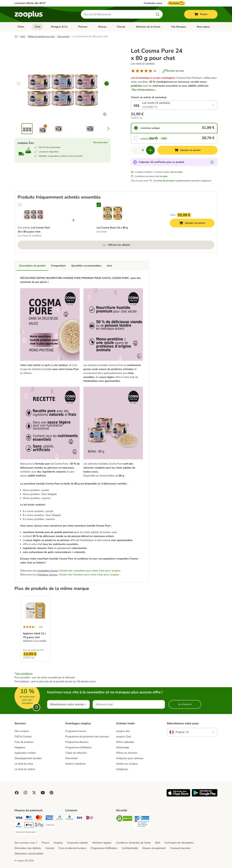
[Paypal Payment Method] (19, 826)
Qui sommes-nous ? (26, 843)
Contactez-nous (153, 3)
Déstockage (123, 747)
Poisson (83, 27)
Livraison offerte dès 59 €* (30, 3)
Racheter (176, 3)
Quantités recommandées (86, 266)
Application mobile (25, 753)
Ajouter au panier (196, 223)
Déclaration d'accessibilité (29, 854)
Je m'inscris (185, 704)
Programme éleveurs (77, 742)
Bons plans (203, 27)
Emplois (58, 843)
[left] (18, 84)
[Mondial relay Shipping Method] (90, 818)
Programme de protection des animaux (87, 737)
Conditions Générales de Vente (133, 843)
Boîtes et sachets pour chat (41, 36)
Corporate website (77, 843)
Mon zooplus (22, 731)
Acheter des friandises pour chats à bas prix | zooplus (89, 575)
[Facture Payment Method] (50, 825)
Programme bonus (76, 731)
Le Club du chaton (25, 769)
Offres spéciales (125, 742)
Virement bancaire (180, 848)
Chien (21, 27)
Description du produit (32, 266)
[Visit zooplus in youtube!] (43, 793)
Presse (45, 843)
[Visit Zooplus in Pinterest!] (51, 793)
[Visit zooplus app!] (178, 796)
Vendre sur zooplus (127, 764)
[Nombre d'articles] (143, 150)
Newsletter (72, 758)
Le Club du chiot (24, 764)
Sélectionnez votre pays (183, 723)
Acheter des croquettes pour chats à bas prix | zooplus (90, 571)
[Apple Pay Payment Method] (29, 826)
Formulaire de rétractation (179, 843)
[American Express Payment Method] (49, 818)
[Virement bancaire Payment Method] (26, 832)
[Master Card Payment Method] (39, 818)
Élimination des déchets (28, 848)
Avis (109, 266)
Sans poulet (63, 36)
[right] (107, 84)
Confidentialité (130, 848)
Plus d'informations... (144, 90)
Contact (50, 848)
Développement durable (28, 758)
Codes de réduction (76, 753)
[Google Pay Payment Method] (39, 826)
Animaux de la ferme (148, 27)
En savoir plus (101, 142)
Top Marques (179, 27)
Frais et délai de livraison (72, 848)
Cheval (121, 27)
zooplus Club (123, 737)
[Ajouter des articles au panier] (150, 150)
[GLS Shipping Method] (80, 818)
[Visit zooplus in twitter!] (34, 793)
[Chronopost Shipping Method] (70, 818)
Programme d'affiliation (78, 747)
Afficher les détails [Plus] (116, 245)
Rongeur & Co (59, 27)
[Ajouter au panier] (188, 150)
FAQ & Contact (23, 737)
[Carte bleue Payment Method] (29, 818)
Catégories (122, 769)
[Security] (124, 819)
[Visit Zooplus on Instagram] (25, 793)
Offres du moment (127, 753)
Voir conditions (24, 674)
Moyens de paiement (154, 848)
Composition (58, 266)
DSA (158, 843)
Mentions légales (102, 843)
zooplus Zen (123, 731)
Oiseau (102, 27)
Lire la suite (176, 172)
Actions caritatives (75, 764)
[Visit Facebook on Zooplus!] (17, 793)
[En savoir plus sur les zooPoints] (212, 162)
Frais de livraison (24, 742)
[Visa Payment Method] (19, 818)
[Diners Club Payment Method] (59, 818)
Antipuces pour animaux (130, 758)
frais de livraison (166, 181)
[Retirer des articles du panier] (135, 150)
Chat (38, 27)
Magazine (20, 747)
